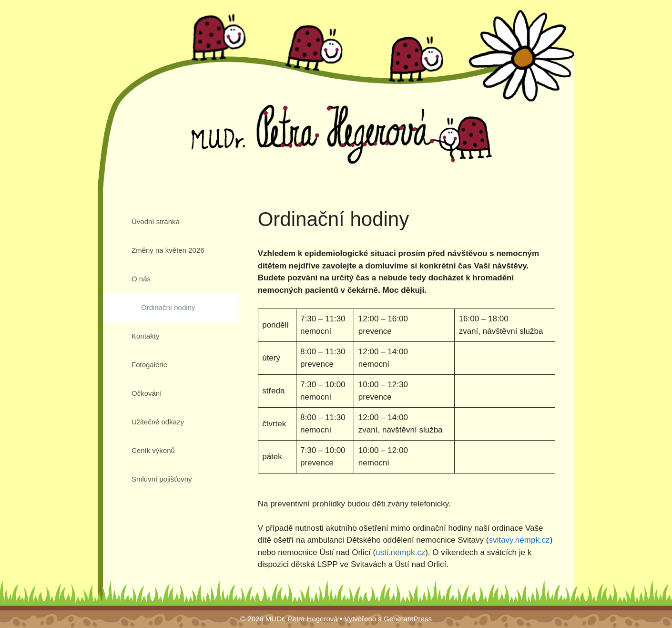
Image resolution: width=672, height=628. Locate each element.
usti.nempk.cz (400, 552)
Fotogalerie (149, 365)
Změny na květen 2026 (168, 250)
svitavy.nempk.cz (519, 540)
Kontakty (145, 336)
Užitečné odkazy (158, 422)
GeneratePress (408, 619)
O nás (141, 279)
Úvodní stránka (156, 221)
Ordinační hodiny (168, 307)
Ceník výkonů (153, 450)
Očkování (147, 393)
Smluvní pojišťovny (162, 479)
